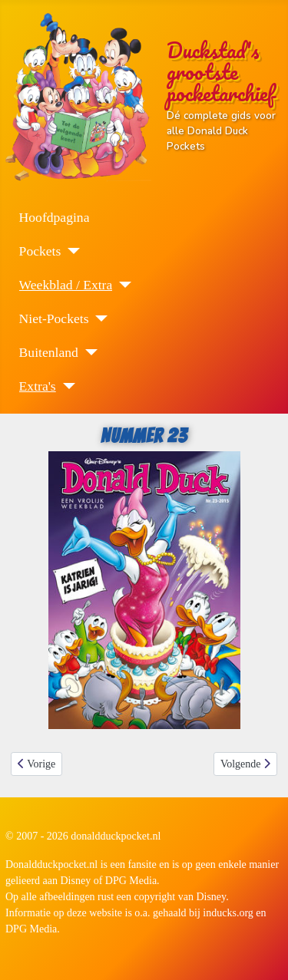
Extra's (38, 386)
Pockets (40, 251)
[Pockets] (70, 251)
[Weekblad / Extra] (122, 285)
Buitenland (49, 352)
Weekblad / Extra (66, 285)
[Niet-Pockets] (98, 318)
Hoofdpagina (55, 217)
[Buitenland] (88, 352)
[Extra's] (66, 386)
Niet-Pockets (54, 318)
